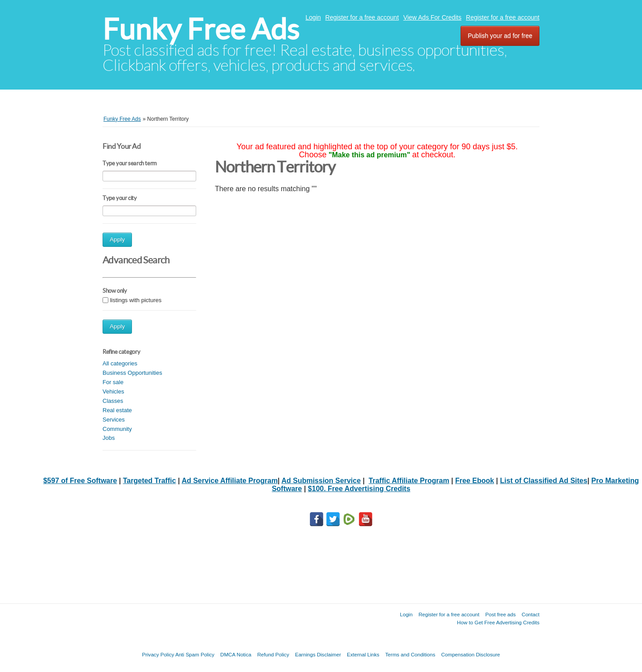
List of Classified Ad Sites (544, 481)
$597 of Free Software (80, 481)
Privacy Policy (158, 654)
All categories (120, 363)
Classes (113, 401)
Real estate (117, 410)
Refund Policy (273, 654)
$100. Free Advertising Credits (359, 489)
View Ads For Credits (432, 17)
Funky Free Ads (201, 29)
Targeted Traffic (150, 481)
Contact (531, 614)
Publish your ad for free (500, 36)
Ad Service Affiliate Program (229, 481)
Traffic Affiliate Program (409, 481)
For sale (113, 382)
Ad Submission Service (321, 481)
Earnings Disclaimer (318, 654)
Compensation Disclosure (470, 654)
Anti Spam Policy (195, 654)
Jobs (109, 438)
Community (117, 429)
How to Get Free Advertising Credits (498, 622)
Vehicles (113, 391)
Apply (117, 240)
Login (313, 17)
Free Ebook (475, 481)
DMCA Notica (236, 654)
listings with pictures (136, 300)
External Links (363, 654)
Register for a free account (362, 17)
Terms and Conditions (410, 654)
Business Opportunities (132, 373)
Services (114, 420)
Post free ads (500, 614)
